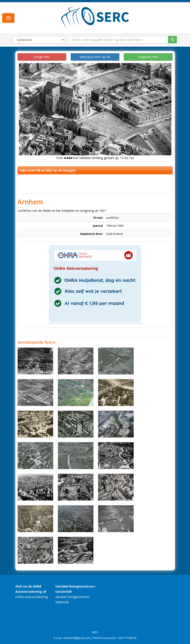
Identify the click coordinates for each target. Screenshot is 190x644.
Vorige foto (42, 57)
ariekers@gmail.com (76, 638)
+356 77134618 (127, 638)
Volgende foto (148, 57)
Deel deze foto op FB (95, 57)
